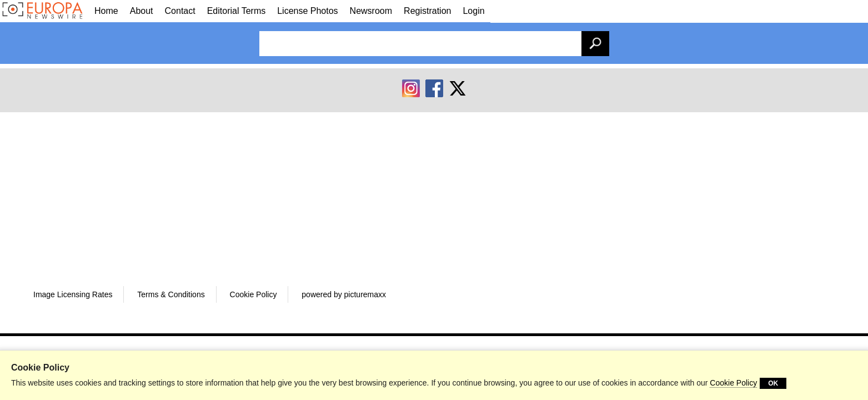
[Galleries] (44, 11)
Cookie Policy (733, 383)
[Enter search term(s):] (434, 44)
